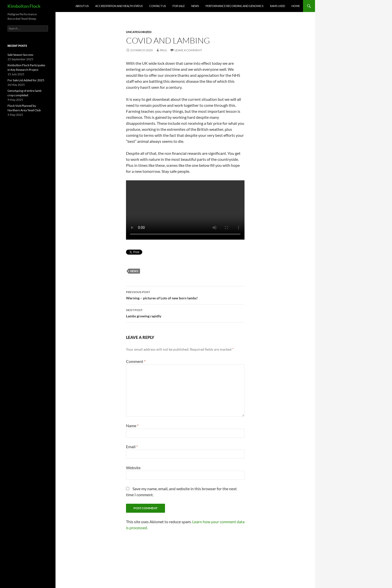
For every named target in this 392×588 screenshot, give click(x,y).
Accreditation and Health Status (119, 6)
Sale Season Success (20, 55)
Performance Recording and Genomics (234, 6)
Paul (163, 50)
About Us (82, 6)
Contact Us (158, 6)
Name (132, 426)
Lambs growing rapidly (185, 313)
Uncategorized (139, 32)
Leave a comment (188, 50)
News (195, 6)
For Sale (179, 6)
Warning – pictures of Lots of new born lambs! (185, 295)
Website (133, 468)
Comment (136, 361)
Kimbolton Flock (24, 6)
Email (132, 447)
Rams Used (277, 6)
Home (296, 6)
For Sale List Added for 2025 (26, 80)
